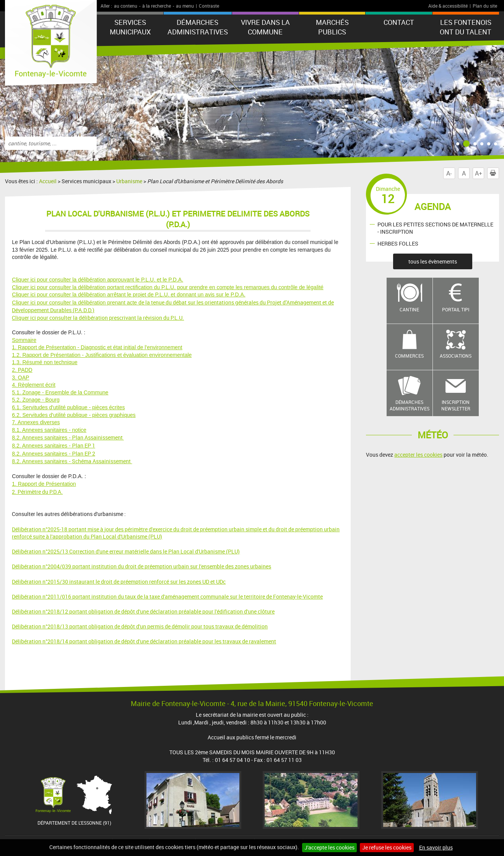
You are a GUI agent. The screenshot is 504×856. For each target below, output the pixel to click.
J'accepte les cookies (329, 847)
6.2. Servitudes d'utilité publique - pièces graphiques (74, 415)
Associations (456, 356)
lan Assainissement (100, 437)
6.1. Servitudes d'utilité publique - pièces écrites (68, 407)
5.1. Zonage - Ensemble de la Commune (60, 392)
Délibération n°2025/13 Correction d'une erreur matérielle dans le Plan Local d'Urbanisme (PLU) (126, 551)
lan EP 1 (54, 445)
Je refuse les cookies (387, 847)
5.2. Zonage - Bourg (36, 400)
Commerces (409, 356)
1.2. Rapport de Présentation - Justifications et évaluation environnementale (102, 355)
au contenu (126, 6)
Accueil (48, 181)
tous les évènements (433, 261)
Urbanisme (129, 181)
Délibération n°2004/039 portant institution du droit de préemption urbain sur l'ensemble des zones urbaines (141, 566)
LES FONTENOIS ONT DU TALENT (466, 27)
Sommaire (24, 340)
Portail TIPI (456, 309)
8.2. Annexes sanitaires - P (44, 438)
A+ (479, 173)
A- (449, 173)
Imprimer (494, 173)
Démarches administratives (198, 27)
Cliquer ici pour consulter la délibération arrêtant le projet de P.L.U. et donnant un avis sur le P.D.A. (128, 295)
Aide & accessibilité (448, 6)
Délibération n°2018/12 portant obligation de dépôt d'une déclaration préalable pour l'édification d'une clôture (143, 611)
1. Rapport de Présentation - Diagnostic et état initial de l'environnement (97, 347)
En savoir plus (436, 847)
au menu (185, 6)
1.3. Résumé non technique (45, 362)
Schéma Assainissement (102, 461)
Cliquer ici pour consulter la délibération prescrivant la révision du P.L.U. (98, 318)
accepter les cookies (418, 455)
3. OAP (20, 378)
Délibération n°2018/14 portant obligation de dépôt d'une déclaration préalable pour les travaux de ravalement (144, 641)
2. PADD (22, 370)
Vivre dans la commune (265, 27)
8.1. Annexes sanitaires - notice (49, 430)
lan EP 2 (54, 453)
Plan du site (485, 6)
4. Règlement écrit (34, 385)
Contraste (209, 6)
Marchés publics (332, 27)
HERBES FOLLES (398, 243)
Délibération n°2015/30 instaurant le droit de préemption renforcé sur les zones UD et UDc (119, 582)
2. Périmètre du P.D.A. (37, 492)
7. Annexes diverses (36, 422)
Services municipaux (130, 27)
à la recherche (157, 6)
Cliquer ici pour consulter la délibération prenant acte (75, 303)
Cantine (409, 309)
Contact (399, 22)
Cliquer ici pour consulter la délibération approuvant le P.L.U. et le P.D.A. (98, 280)
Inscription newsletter (456, 405)
